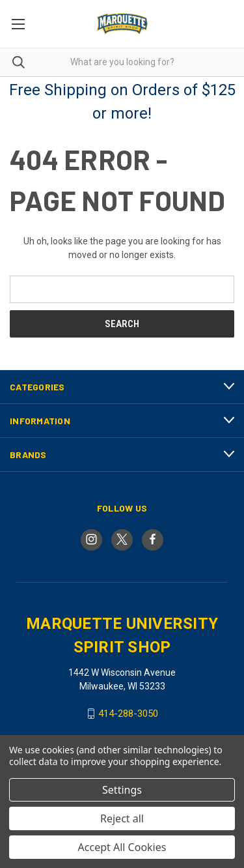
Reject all (122, 818)
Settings (122, 790)
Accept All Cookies (122, 847)
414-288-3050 (128, 714)
